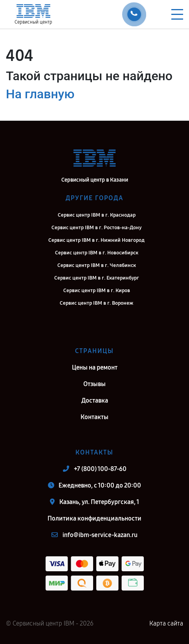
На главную (40, 94)
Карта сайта (166, 623)
